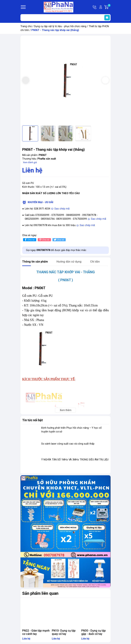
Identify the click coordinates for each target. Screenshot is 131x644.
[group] (65, 81)
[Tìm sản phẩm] (65, 18)
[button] (105, 80)
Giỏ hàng (109, 7)
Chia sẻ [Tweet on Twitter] (59, 240)
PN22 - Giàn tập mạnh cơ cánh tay (36, 632)
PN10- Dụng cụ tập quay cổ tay (64, 632)
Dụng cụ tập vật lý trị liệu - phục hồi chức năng (60, 26)
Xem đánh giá (30, 162)
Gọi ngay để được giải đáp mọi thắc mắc (56, 250)
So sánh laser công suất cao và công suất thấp (68, 444)
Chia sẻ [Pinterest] (44, 240)
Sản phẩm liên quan (40, 593)
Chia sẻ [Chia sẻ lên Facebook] (29, 240)
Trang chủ (26, 26)
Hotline (95, 7)
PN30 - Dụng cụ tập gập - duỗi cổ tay (93, 632)
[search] (107, 18)
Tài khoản (101, 7)
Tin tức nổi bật (32, 420)
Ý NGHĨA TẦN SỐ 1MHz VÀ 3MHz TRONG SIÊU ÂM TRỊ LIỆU (75, 460)
